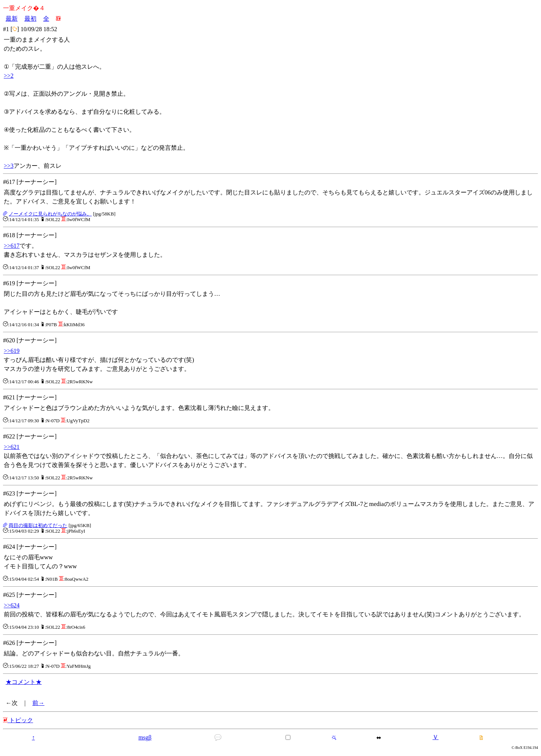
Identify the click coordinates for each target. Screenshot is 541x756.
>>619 (12, 351)
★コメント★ (24, 682)
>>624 (12, 605)
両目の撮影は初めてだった (38, 525)
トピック (18, 720)
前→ (38, 703)
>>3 (9, 166)
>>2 (9, 76)
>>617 (12, 246)
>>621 (12, 447)
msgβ (145, 737)
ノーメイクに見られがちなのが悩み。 (50, 214)
